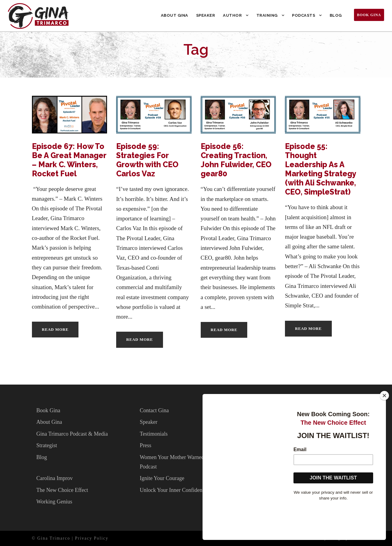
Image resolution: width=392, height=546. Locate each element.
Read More (55, 329)
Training (267, 15)
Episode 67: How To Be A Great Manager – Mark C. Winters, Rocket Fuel (69, 160)
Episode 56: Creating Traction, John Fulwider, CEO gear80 (236, 160)
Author (232, 15)
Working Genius (54, 502)
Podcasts (304, 15)
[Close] (384, 428)
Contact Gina (154, 410)
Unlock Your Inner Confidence (173, 490)
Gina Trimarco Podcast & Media (72, 434)
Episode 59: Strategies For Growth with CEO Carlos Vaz (147, 160)
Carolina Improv (55, 478)
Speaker (206, 15)
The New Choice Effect (62, 490)
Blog (336, 15)
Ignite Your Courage (162, 478)
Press (145, 445)
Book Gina (369, 15)
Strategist (47, 445)
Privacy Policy (92, 538)
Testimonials (154, 434)
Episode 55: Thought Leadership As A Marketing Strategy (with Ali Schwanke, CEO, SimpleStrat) (321, 169)
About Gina (175, 15)
